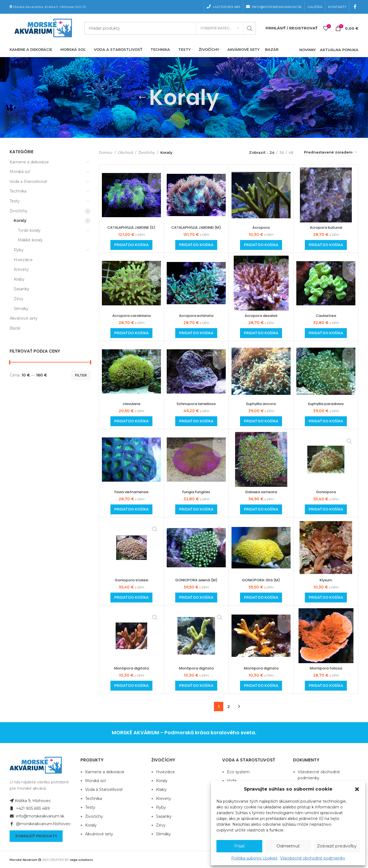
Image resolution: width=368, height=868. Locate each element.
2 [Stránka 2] (229, 707)
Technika (18, 191)
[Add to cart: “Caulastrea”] (326, 333)
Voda (232, 781)
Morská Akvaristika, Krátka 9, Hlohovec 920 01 (49, 7)
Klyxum (326, 580)
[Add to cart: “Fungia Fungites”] (196, 509)
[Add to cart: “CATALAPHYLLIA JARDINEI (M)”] (196, 245)
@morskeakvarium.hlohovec (40, 824)
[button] (357, 789)
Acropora (261, 227)
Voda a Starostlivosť (28, 182)
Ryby (19, 250)
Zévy (19, 299)
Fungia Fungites (196, 492)
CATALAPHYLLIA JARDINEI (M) (196, 227)
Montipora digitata (132, 668)
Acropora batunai (326, 227)
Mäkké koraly (30, 240)
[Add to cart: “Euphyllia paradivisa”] (326, 421)
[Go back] (142, 97)
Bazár (15, 328)
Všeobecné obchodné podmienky (313, 858)
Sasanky (22, 289)
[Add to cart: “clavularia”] (131, 421)
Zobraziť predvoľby (337, 846)
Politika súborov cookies (254, 858)
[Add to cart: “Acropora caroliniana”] (131, 333)
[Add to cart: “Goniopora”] (326, 509)
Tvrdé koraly (29, 230)
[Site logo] (42, 28)
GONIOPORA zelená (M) (196, 580)
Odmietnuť (288, 846)
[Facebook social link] (355, 7)
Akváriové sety (24, 318)
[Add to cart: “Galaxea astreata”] (261, 509)
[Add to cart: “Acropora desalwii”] (261, 333)
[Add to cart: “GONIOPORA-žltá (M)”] (261, 598)
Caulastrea (326, 316)
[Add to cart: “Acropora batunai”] (326, 245)
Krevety (21, 269)
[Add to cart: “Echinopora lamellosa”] (196, 421)
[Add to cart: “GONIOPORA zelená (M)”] (196, 598)
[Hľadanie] (170, 28)
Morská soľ (20, 172)
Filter (81, 375)
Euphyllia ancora (261, 404)
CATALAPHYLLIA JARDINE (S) (132, 227)
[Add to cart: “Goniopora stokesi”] (131, 598)
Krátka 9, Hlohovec (30, 801)
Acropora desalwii (261, 316)
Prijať (239, 846)
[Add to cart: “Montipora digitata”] (131, 686)
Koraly (20, 221)
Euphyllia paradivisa (326, 404)
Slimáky (21, 309)
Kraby (19, 279)
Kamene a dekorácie (29, 162)
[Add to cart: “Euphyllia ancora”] (261, 421)
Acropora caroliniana (132, 316)
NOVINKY (308, 50)
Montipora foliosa (326, 668)
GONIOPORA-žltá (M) (261, 580)
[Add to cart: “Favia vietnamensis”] (131, 509)
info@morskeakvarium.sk (37, 816)
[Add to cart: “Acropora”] (261, 245)
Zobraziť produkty (36, 836)
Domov (106, 152)
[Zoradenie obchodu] (331, 153)
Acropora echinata (196, 316)
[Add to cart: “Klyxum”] (326, 598)
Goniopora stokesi (132, 580)
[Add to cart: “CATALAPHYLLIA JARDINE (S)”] (131, 245)
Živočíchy (19, 211)
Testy (15, 201)
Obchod (125, 152)
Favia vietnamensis (132, 492)
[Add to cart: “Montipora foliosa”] (326, 686)
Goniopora (326, 492)
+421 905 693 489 (30, 808)
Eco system (238, 772)
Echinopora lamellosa (196, 404)
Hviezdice (23, 260)
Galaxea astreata (261, 492)
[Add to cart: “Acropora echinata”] (196, 333)
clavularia (131, 404)
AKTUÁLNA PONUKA (339, 50)
